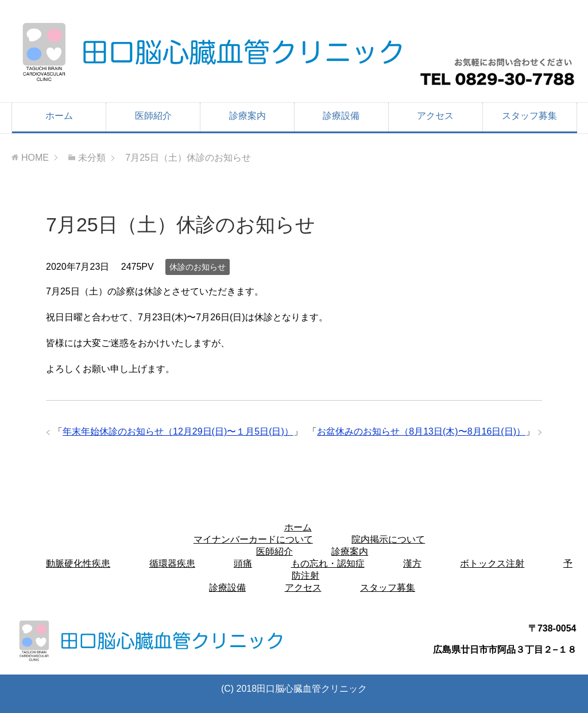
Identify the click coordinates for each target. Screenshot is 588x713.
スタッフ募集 (529, 116)
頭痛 (243, 563)
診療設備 (341, 116)
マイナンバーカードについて (253, 539)
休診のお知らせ (198, 267)
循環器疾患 (172, 563)
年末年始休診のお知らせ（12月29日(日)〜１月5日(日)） (178, 431)
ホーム (59, 116)
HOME (35, 158)
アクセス (435, 116)
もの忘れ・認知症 (328, 563)
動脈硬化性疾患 (78, 563)
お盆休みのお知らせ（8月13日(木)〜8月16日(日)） (421, 431)
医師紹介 (153, 116)
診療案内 (247, 116)
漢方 (412, 563)
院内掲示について (388, 539)
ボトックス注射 (492, 563)
